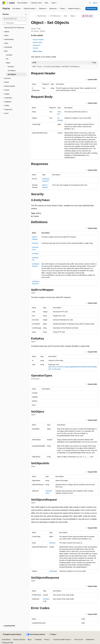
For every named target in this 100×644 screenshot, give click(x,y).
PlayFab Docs (42, 16)
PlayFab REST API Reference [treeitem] (14, 28)
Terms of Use (79, 640)
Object (73, 16)
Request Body (37, 42)
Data (65, 16)
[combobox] (15, 19)
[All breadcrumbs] (33, 16)
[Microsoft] (4, 3)
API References (55, 16)
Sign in (95, 3)
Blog (29, 640)
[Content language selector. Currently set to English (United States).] (12, 635)
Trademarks (90, 640)
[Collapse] (26, 14)
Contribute (38, 640)
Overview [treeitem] (9, 55)
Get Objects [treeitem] (12, 71)
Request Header (38, 40)
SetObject (35, 254)
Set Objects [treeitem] (12, 74)
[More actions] (96, 16)
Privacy (47, 640)
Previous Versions (19, 640)
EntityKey (35, 243)
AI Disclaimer (6, 640)
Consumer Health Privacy (62, 640)
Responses (36, 45)
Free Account (92, 9)
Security (35, 48)
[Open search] (90, 3)
